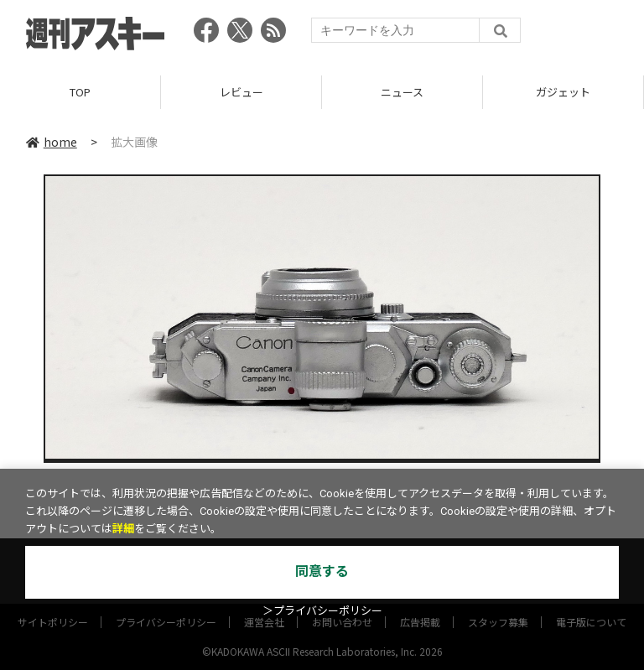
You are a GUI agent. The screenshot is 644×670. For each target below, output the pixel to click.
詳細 (123, 529)
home (52, 142)
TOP (80, 92)
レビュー (241, 92)
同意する (322, 571)
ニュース (402, 92)
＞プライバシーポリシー (322, 611)
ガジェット (563, 92)
